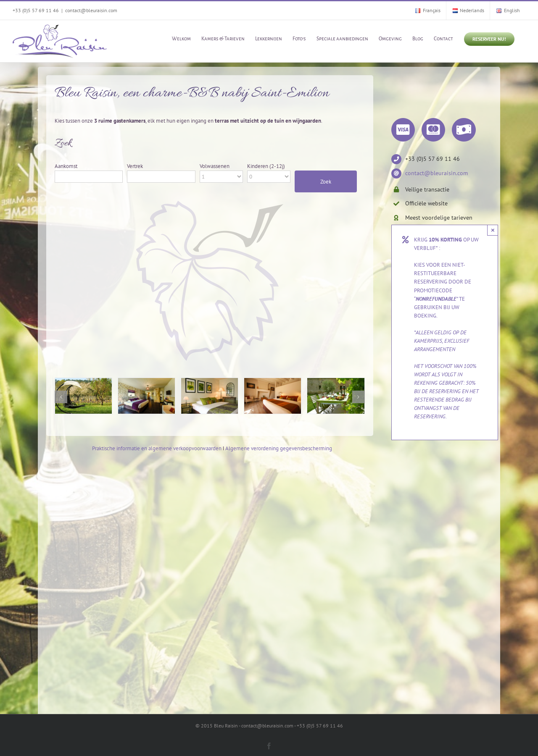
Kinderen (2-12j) (266, 166)
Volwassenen (215, 166)
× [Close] (493, 230)
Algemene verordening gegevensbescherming (279, 448)
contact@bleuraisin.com (91, 10)
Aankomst (66, 166)
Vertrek (135, 166)
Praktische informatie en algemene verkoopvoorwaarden (157, 448)
